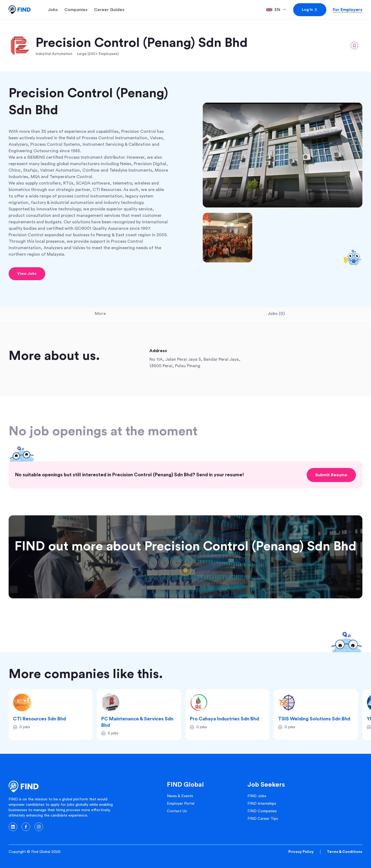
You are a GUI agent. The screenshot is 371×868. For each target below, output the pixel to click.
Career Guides (109, 10)
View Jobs (27, 274)
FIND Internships (262, 804)
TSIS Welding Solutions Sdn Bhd (314, 719)
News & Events (180, 796)
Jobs (53, 10)
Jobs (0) (276, 314)
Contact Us (177, 811)
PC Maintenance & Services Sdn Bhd (137, 722)
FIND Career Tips (263, 819)
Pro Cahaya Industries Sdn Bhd (224, 719)
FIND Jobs (257, 796)
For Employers (348, 10)
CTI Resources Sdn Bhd (39, 719)
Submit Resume (331, 475)
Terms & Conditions (345, 852)
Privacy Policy (301, 852)
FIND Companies (262, 811)
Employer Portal (181, 804)
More (100, 314)
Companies (76, 10)
